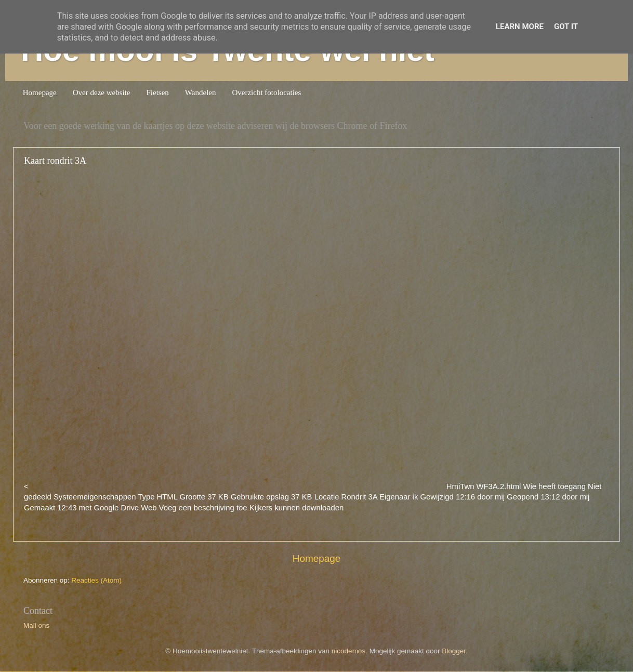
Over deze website (102, 93)
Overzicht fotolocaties (266, 93)
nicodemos (348, 651)
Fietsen (158, 93)
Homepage (40, 93)
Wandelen (201, 93)
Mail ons (36, 625)
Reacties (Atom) (96, 580)
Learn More (520, 27)
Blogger (454, 651)
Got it (566, 27)
